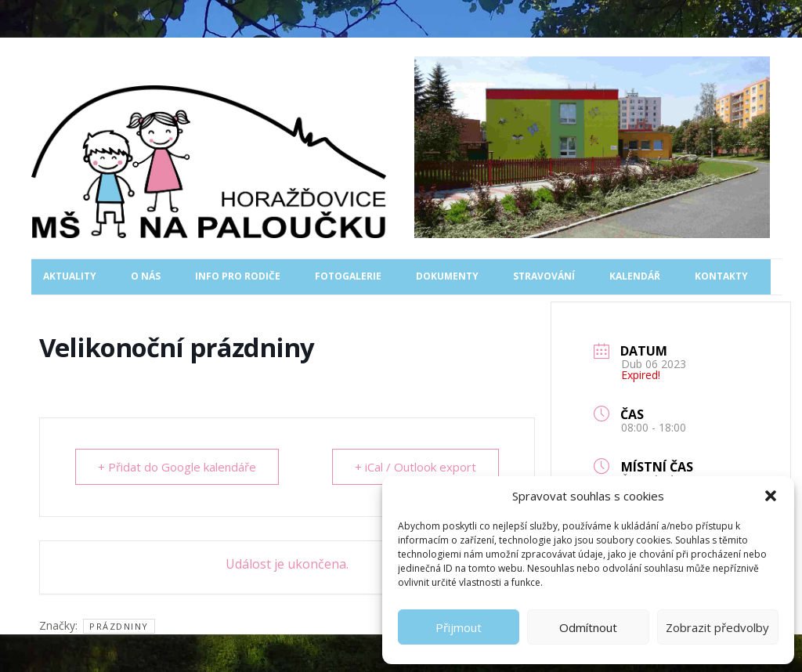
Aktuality (70, 276)
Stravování (544, 276)
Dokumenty (447, 276)
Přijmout (459, 627)
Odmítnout (588, 627)
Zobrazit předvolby (717, 627)
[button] (771, 496)
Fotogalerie (348, 276)
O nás (146, 276)
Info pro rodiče (238, 276)
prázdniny (119, 626)
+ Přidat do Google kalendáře (177, 467)
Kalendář (635, 276)
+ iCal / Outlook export (415, 467)
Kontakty (721, 276)
